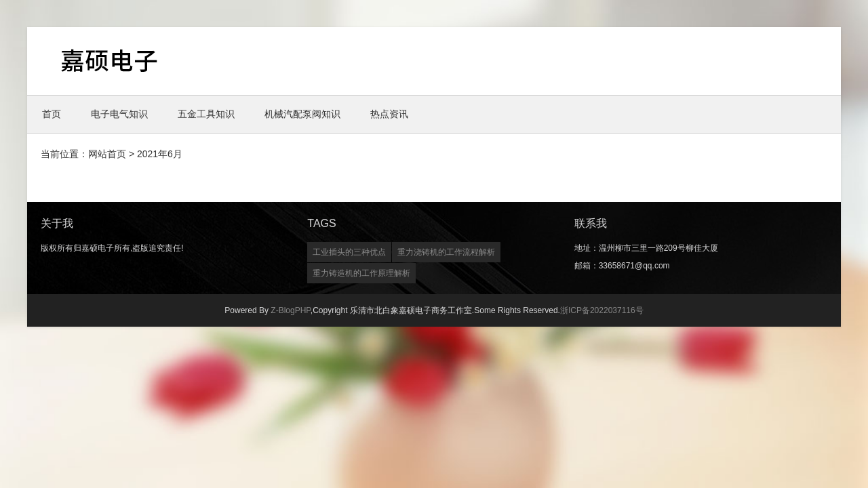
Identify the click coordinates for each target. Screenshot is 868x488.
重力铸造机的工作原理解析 (361, 273)
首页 (52, 114)
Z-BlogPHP (290, 310)
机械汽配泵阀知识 (302, 114)
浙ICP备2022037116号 (602, 310)
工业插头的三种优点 (349, 252)
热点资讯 (389, 114)
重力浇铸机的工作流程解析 (446, 252)
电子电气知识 (119, 114)
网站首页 (107, 154)
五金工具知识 (206, 114)
